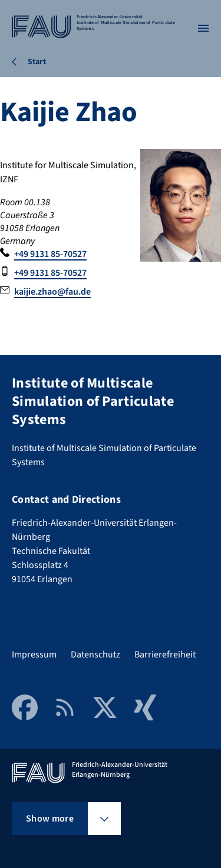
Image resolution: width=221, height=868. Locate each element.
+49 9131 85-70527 (50, 254)
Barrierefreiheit (165, 655)
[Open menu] (203, 28)
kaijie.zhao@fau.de (52, 292)
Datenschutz (95, 655)
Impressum (34, 655)
